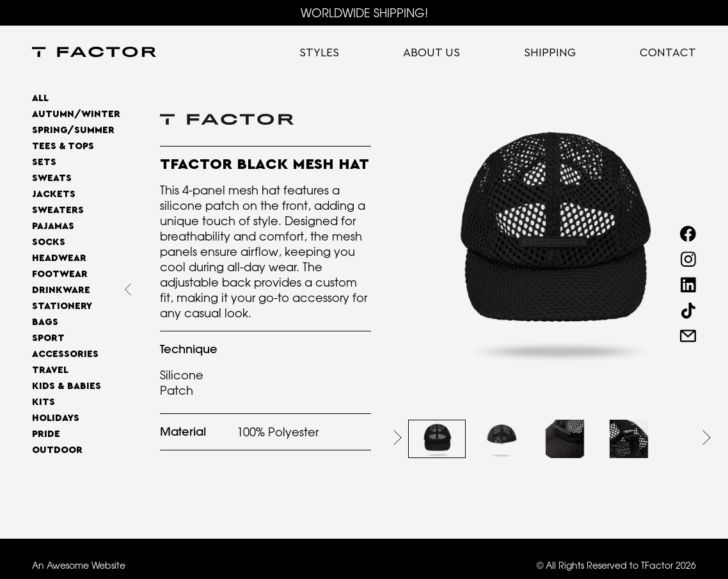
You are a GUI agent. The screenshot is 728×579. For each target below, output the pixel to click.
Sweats (52, 178)
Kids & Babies (67, 386)
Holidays (56, 418)
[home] (94, 53)
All (40, 98)
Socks (49, 242)
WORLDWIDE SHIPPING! (364, 13)
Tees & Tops (63, 146)
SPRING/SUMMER (73, 130)
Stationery (62, 306)
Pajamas (53, 226)
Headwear (59, 258)
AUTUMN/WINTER (76, 114)
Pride (46, 434)
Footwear (60, 274)
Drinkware (61, 290)
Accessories (65, 354)
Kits (44, 402)
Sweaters (58, 210)
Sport (48, 338)
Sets (44, 162)
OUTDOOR (57, 450)
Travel (50, 370)
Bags (45, 322)
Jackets (54, 194)
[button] (398, 438)
